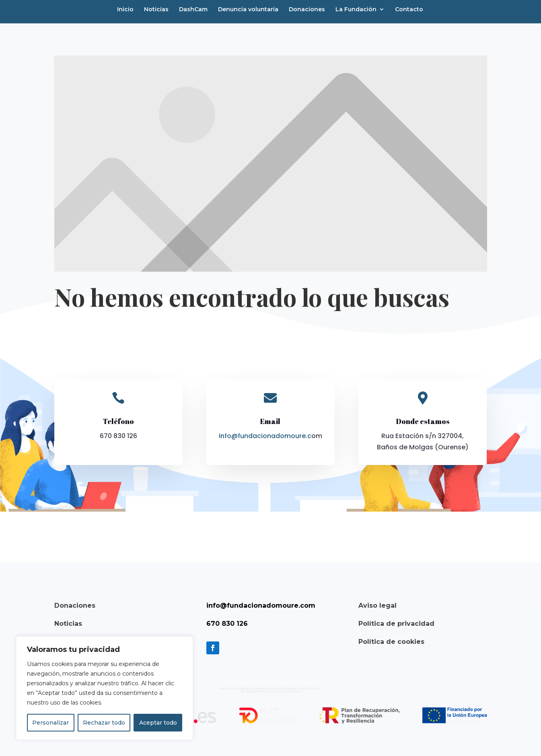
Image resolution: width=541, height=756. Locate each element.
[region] (105, 688)
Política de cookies (391, 642)
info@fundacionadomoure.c (265, 436)
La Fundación (356, 10)
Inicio (125, 10)
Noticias (156, 10)
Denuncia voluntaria (248, 10)
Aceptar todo (158, 723)
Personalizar (50, 723)
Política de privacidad (396, 624)
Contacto (409, 10)
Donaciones (307, 10)
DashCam (193, 10)
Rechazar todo (104, 723)
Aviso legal (377, 605)
